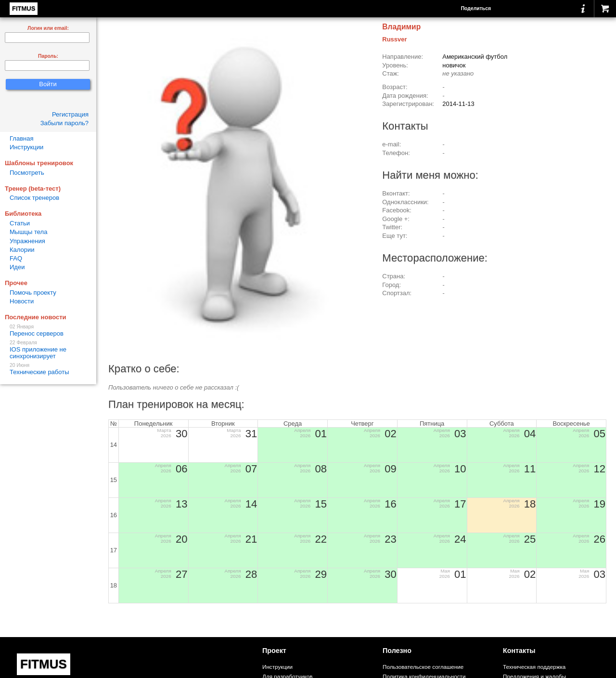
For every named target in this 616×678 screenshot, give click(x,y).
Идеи (17, 267)
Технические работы (48, 369)
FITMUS (24, 8)
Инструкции (26, 147)
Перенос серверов (48, 331)
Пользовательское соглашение (423, 667)
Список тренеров (34, 198)
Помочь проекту (33, 293)
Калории (22, 250)
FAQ (16, 258)
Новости (22, 301)
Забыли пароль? (64, 123)
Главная (21, 138)
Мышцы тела (28, 232)
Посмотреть (27, 173)
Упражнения (27, 241)
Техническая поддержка (534, 667)
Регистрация (70, 114)
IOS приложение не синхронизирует (48, 350)
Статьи (20, 223)
